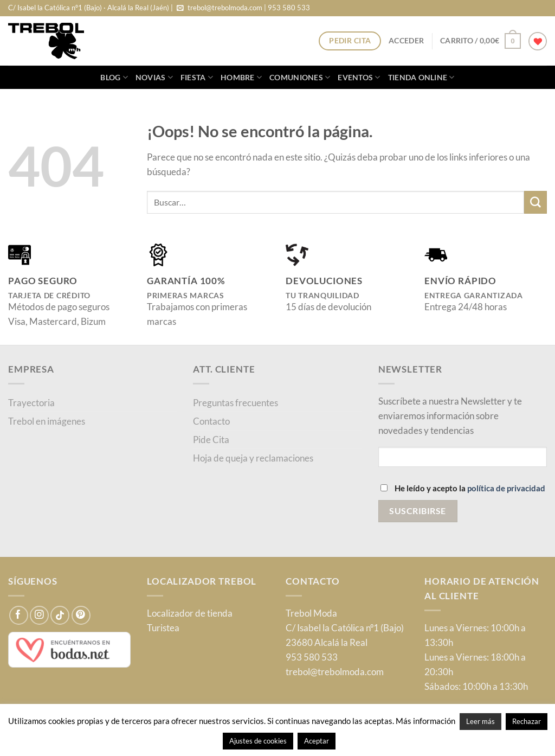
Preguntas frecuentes (235, 403)
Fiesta (197, 77)
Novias (154, 77)
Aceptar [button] (317, 741)
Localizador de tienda (190, 613)
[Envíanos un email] (180, 8)
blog (114, 77)
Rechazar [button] (527, 721)
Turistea (163, 628)
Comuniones (300, 77)
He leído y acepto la (463, 488)
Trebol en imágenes (47, 421)
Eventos (359, 77)
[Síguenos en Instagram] (39, 615)
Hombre (241, 77)
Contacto (211, 421)
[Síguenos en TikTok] (60, 615)
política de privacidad (506, 488)
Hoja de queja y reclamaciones (253, 458)
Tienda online (421, 77)
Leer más (480, 721)
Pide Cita (211, 440)
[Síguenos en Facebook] (19, 615)
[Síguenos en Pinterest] (81, 615)
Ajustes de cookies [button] (258, 741)
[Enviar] (535, 202)
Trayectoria (31, 403)
